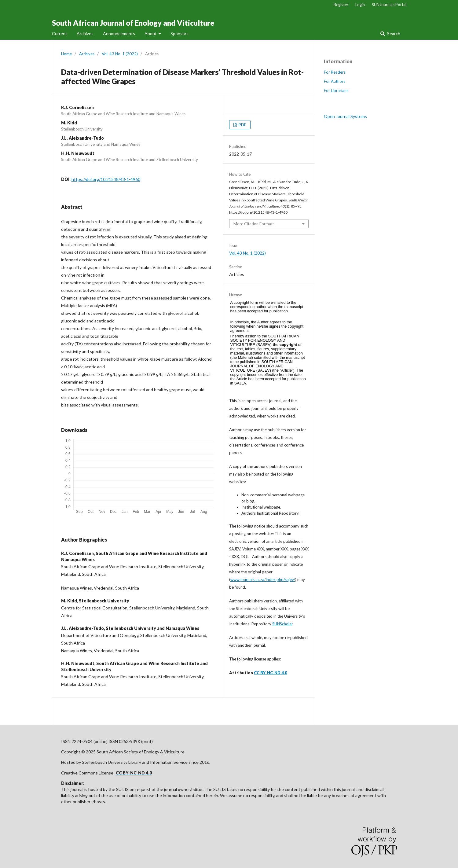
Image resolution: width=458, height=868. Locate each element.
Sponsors (180, 33)
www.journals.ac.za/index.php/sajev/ (263, 579)
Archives (85, 33)
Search (393, 33)
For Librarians (336, 90)
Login (360, 5)
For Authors (335, 81)
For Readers (335, 72)
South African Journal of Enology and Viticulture (133, 23)
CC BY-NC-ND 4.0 (271, 673)
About (151, 33)
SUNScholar (282, 624)
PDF (242, 125)
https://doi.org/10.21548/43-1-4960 (106, 179)
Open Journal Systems (345, 116)
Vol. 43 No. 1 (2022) (120, 54)
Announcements (119, 33)
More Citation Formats (254, 224)
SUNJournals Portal (389, 5)
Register (341, 5)
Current (60, 33)
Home (66, 54)
